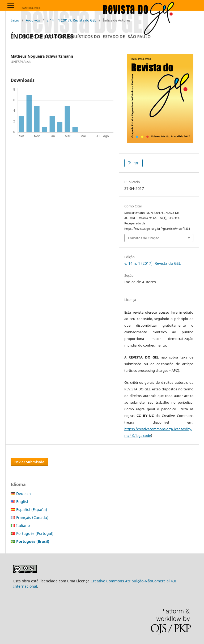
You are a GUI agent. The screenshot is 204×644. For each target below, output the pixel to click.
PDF (135, 163)
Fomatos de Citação (144, 238)
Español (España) (32, 509)
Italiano (23, 525)
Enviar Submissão (29, 462)
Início (15, 20)
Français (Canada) (32, 517)
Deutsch (24, 494)
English (23, 502)
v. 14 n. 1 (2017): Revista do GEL (71, 20)
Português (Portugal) (35, 533)
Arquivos (33, 20)
